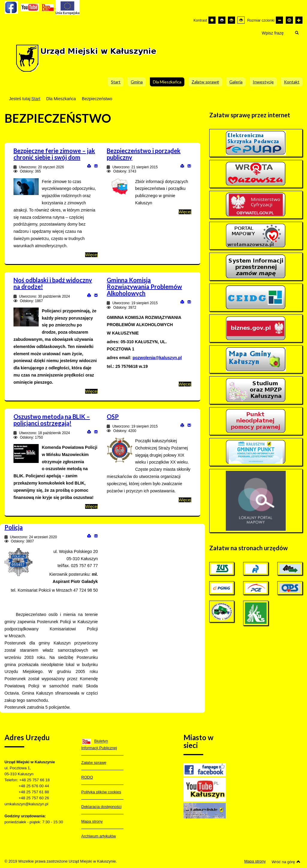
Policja (14, 527)
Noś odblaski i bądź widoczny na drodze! (53, 283)
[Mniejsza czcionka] (279, 20)
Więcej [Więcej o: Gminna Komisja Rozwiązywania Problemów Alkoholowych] (185, 384)
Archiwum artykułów (99, 836)
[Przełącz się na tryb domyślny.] (212, 20)
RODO (87, 777)
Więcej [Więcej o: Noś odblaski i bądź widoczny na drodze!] (91, 391)
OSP (113, 416)
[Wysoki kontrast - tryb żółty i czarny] (241, 20)
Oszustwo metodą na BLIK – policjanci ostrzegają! (52, 420)
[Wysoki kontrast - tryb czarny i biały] (222, 20)
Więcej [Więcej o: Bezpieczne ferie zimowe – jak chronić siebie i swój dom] (91, 255)
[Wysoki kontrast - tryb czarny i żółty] (231, 20)
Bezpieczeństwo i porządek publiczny (144, 154)
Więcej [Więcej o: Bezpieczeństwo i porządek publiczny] (185, 212)
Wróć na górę (286, 862)
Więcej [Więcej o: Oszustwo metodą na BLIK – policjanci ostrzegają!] (91, 506)
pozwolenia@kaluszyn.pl (157, 358)
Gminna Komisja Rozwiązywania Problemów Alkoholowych (144, 287)
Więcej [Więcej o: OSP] (185, 500)
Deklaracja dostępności (101, 807)
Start (36, 99)
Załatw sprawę (94, 763)
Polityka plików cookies (101, 792)
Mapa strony (92, 821)
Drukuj (89, 166)
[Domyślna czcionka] (289, 20)
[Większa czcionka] (299, 20)
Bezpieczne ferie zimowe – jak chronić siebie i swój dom (54, 154)
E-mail (96, 166)
